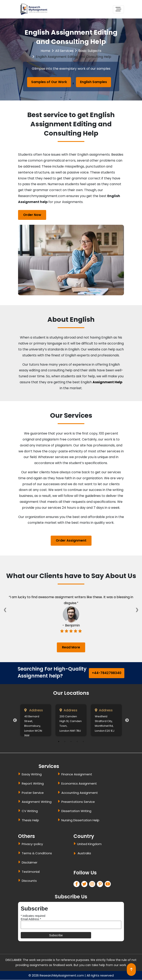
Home (45, 51)
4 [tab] (77, 742)
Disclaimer (30, 863)
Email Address (31, 919)
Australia (84, 853)
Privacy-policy (32, 844)
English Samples (93, 82)
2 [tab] (65, 742)
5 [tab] (83, 742)
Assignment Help (107, 382)
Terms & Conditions (37, 853)
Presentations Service (78, 802)
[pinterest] (101, 885)
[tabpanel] (36, 720)
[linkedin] (93, 885)
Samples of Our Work (49, 82)
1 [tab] (59, 742)
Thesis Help (30, 820)
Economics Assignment (79, 783)
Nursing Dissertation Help (80, 820)
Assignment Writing (37, 802)
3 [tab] (71, 742)
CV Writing (30, 811)
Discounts (29, 881)
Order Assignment (71, 541)
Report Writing (33, 783)
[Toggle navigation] (118, 9)
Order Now (32, 215)
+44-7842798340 (106, 673)
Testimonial (31, 872)
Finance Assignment (77, 774)
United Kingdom (89, 844)
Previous (15, 721)
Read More (71, 647)
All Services (64, 51)
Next (127, 721)
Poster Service (33, 793)
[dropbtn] (75, 854)
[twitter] (85, 885)
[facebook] (77, 885)
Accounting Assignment (80, 793)
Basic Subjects (90, 51)
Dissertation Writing (76, 811)
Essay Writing (32, 774)
